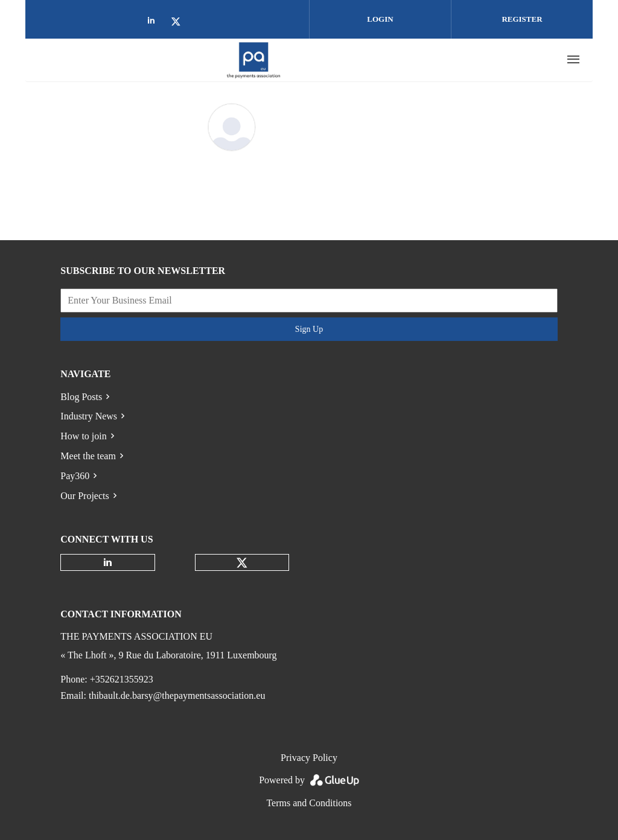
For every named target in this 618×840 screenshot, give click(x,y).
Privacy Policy (309, 758)
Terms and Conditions (309, 803)
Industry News (89, 416)
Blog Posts (81, 397)
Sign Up (309, 329)
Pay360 (75, 476)
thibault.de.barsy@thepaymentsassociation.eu (177, 695)
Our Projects (84, 496)
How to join (83, 436)
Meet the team (88, 456)
